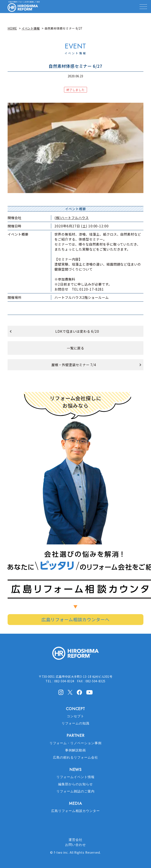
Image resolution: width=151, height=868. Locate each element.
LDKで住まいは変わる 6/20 (77, 331)
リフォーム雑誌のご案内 (75, 791)
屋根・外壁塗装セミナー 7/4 (74, 365)
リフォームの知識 (75, 723)
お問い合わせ (75, 845)
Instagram (61, 692)
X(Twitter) (70, 692)
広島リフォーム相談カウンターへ (75, 619)
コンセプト (75, 716)
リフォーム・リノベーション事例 (75, 743)
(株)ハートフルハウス (72, 218)
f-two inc (61, 852)
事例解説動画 (75, 750)
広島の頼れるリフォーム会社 (75, 757)
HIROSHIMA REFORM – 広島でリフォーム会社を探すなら (23, 8)
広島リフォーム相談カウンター (75, 811)
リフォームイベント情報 (75, 777)
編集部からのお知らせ (75, 784)
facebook (79, 692)
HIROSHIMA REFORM (75, 655)
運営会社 (75, 840)
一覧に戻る (75, 348)
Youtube (89, 692)
